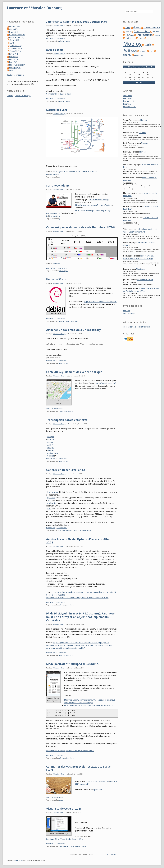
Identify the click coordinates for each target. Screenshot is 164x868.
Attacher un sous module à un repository (73, 330)
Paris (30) (13, 62)
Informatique (51, 268)
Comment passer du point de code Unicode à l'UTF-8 (80, 227)
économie (138, 55)
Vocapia (51, 436)
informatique (63, 271)
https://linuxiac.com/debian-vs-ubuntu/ (100, 302)
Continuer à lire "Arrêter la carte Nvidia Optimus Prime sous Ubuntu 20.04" (77, 597)
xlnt (49, 500)
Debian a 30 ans (56, 279)
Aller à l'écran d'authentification (136, 327)
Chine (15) (13, 29)
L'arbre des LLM (57, 110)
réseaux (70, 411)
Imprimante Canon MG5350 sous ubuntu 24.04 (77, 22)
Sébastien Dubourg (59, 26)
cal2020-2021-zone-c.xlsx (98, 781)
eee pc (128, 31)
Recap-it (51, 450)
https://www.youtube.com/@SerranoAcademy (94, 205)
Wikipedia (57, 264)
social (152, 51)
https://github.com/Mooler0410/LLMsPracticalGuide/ (75, 172)
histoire (156, 31)
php (70, 655)
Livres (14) (13, 54)
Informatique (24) (17, 37)
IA (47, 174)
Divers (48, 408)
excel (80, 530)
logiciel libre (74, 321)
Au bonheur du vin (145, 280)
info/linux (62, 41)
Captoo (50, 442)
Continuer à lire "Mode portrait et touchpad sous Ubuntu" (70, 750)
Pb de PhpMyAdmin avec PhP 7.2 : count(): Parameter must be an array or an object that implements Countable (81, 617)
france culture (142, 31)
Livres (157, 35)
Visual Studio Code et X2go (64, 808)
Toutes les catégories (16, 75)
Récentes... (127, 104)
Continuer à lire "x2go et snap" (59, 94)
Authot (50, 445)
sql (72, 655)
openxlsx (51, 497)
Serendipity (19, 860)
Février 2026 (128, 101)
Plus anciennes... (130, 107)
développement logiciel (70, 530)
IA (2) (12, 43)
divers (61, 411)
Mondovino (141, 269)
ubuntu (68, 41)
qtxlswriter (52, 503)
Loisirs (141, 38)
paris (148, 45)
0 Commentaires (60, 38)
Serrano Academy (58, 186)
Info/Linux (50, 38)
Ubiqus (50, 447)
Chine (128, 28)
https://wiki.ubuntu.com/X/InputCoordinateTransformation (89, 705)
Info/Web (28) (16, 51)
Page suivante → (112, 854)
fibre (65, 411)
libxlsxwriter (53, 492)
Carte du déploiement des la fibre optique (74, 372)
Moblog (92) (14, 59)
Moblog (133, 44)
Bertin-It (51, 439)
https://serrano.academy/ (99, 200)
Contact (10, 96)
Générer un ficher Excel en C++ (67, 470)
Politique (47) (15, 68)
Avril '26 (139, 82)
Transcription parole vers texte (67, 420)
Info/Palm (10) (16, 48)
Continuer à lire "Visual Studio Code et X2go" (65, 839)
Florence (144, 120)
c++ (60, 530)
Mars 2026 (128, 98)
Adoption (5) (14, 27)
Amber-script (53, 453)
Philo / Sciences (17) (17, 65)
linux (67, 321)
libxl (49, 508)
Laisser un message (23, 96)
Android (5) (15, 40)
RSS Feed (127, 311)
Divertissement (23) (17, 35)
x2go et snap (55, 50)
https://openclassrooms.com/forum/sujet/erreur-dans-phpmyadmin (81, 642)
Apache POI (98, 789)
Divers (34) (14, 32)
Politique (130, 51)
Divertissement (152, 28)
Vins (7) (12, 70)
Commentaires (129, 313)
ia (60, 177)
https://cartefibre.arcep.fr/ (106, 383)
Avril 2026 (127, 96)
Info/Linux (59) (16, 46)
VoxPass (51, 456)
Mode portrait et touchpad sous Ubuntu (73, 664)
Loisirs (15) (14, 57)
